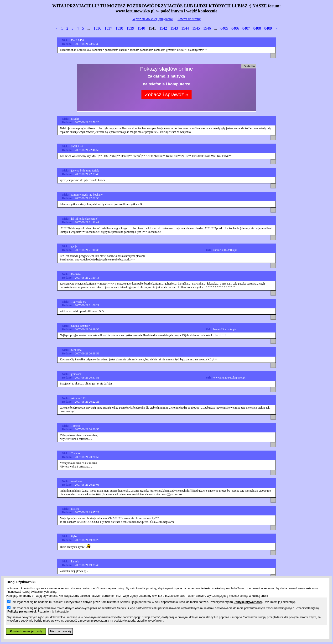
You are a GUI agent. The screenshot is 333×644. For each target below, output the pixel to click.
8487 (246, 28)
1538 (119, 28)
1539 (130, 28)
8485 (224, 28)
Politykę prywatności (248, 602)
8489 (268, 28)
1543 (174, 28)
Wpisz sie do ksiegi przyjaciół (153, 19)
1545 (196, 28)
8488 (257, 28)
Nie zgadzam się (61, 631)
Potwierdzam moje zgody (26, 631)
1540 (141, 28)
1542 (163, 28)
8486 (235, 28)
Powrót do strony (189, 19)
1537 (108, 28)
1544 (185, 28)
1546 (207, 28)
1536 (97, 28)
